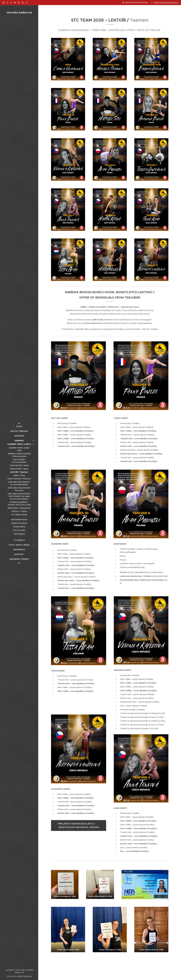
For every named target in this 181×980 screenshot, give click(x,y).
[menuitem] (19, 426)
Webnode (27, 976)
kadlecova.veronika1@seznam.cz (166, 2)
